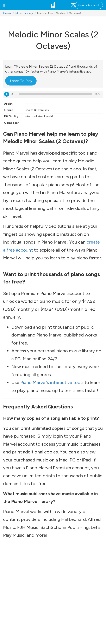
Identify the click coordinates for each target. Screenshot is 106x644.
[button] (4, 5)
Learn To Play (21, 81)
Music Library (24, 13)
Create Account (89, 5)
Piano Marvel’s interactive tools (52, 382)
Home (7, 13)
